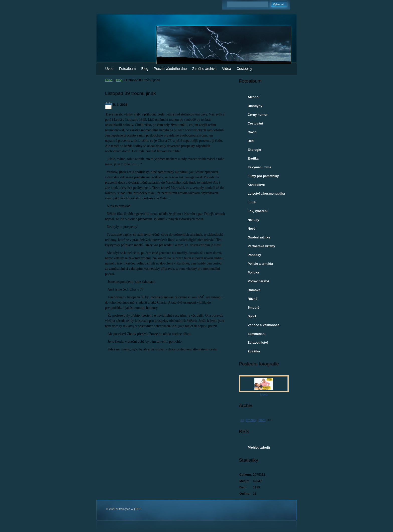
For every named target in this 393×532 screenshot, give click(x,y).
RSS (138, 509)
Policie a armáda (260, 264)
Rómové (254, 290)
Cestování (255, 123)
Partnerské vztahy (261, 246)
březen (251, 420)
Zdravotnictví (258, 343)
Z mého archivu (204, 69)
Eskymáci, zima (260, 167)
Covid (252, 132)
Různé (252, 299)
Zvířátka (254, 351)
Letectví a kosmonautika (266, 193)
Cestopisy (244, 69)
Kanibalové (256, 185)
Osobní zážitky (259, 237)
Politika (253, 272)
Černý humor (258, 115)
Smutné (254, 307)
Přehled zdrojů (259, 447)
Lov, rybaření (258, 211)
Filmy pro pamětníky (263, 176)
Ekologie (254, 150)
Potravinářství (258, 281)
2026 (262, 420)
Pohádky (254, 255)
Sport (252, 316)
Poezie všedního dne (170, 69)
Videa (227, 69)
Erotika (253, 158)
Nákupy (253, 220)
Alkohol (254, 97)
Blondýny (255, 106)
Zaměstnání (257, 334)
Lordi (252, 202)
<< (242, 420)
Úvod (109, 69)
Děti (251, 141)
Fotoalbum (127, 69)
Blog (145, 69)
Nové (252, 229)
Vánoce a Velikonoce (264, 325)
